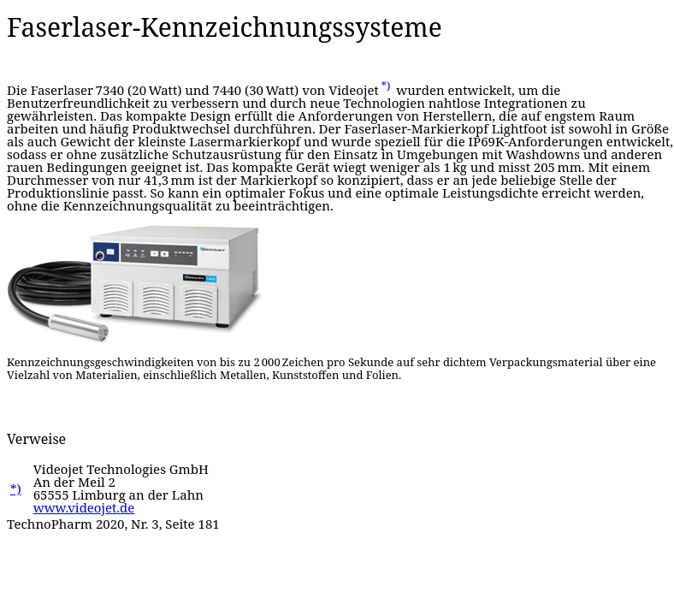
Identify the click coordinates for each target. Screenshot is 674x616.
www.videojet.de (84, 507)
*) (386, 86)
